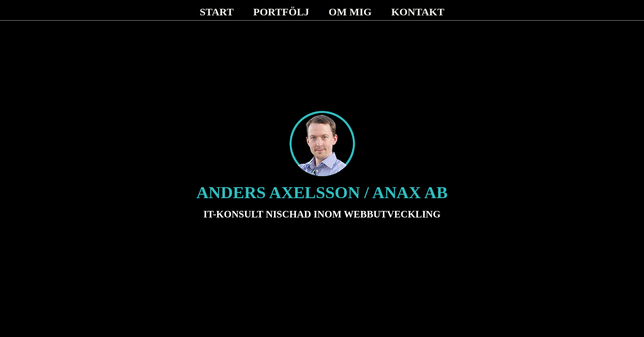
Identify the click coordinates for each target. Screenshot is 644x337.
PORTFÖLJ (281, 12)
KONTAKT (418, 12)
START (216, 12)
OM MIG (350, 12)
